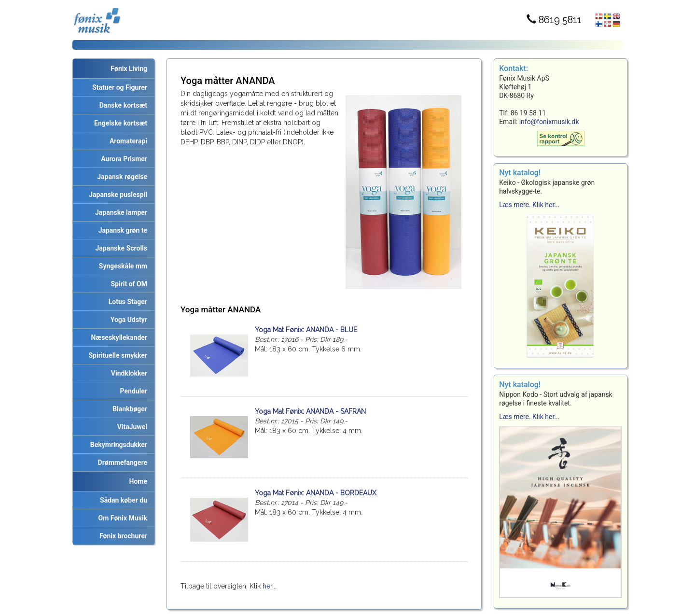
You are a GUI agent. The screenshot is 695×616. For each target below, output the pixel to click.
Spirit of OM (127, 284)
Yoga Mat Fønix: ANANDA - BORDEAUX (316, 493)
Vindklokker (127, 373)
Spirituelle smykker (116, 355)
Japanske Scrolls (120, 248)
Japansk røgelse (120, 177)
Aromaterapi (127, 141)
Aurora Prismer (122, 159)
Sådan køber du (122, 500)
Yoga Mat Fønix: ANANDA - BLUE (306, 330)
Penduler (132, 391)
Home (138, 481)
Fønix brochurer (122, 536)
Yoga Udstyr (127, 320)
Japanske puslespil (116, 195)
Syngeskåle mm (121, 266)
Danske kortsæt (122, 105)
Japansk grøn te (121, 230)
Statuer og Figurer (118, 87)
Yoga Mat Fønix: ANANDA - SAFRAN (310, 411)
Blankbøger (128, 409)
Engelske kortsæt (119, 123)
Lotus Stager (126, 302)
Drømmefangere (121, 462)
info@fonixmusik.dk (549, 122)
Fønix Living (129, 69)
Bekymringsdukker (117, 445)
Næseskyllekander (118, 337)
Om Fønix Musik (121, 518)
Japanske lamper (119, 212)
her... (270, 586)
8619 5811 (554, 20)
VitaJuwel (131, 427)
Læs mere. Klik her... (529, 205)
